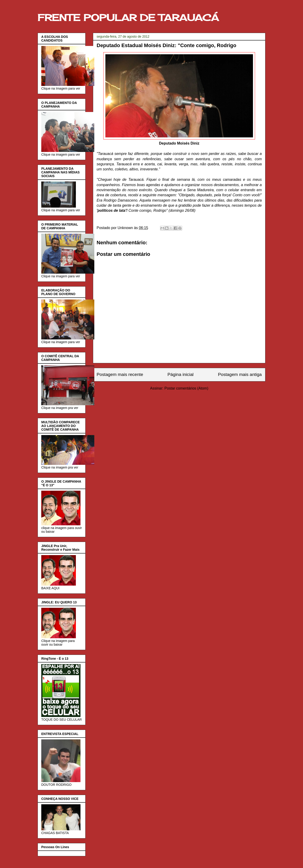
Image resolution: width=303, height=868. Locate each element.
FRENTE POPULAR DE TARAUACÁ (128, 18)
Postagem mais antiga (240, 374)
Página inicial (180, 374)
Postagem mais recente (120, 374)
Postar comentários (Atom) (186, 388)
